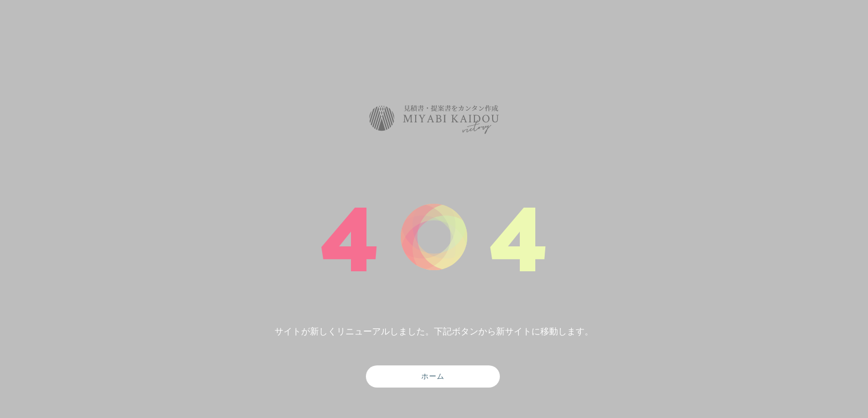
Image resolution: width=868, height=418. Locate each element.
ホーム (433, 376)
